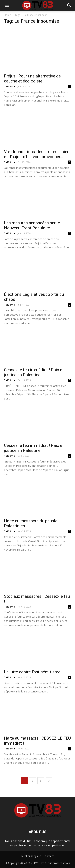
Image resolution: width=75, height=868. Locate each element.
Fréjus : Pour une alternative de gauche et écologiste (32, 79)
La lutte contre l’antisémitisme (32, 672)
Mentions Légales (31, 856)
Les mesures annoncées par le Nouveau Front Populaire (32, 225)
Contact (49, 856)
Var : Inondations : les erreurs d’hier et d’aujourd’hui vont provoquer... (36, 154)
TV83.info (9, 86)
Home (7, 15)
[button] (69, 5)
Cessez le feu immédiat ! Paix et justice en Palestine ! (34, 372)
